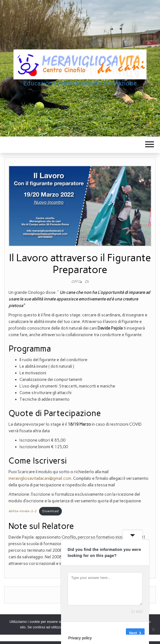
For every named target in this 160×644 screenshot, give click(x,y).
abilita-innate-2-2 (23, 511)
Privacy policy (80, 638)
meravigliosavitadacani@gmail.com (40, 478)
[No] (153, 629)
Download (50, 511)
